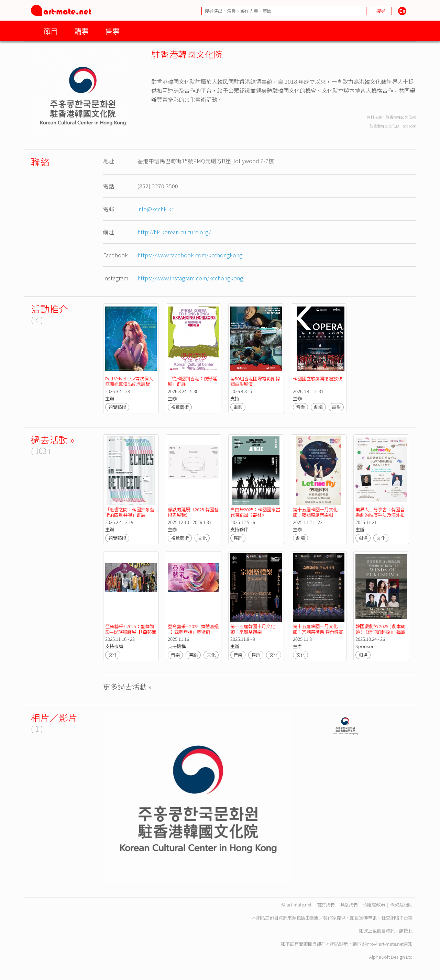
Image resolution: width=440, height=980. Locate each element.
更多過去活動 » (127, 686)
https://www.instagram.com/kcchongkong (190, 278)
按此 (408, 931)
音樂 (300, 407)
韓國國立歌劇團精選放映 (317, 378)
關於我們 (326, 905)
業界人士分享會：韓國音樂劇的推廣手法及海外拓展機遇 (380, 515)
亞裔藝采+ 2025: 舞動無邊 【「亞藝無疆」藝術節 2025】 (194, 632)
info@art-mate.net (385, 944)
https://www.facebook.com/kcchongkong (190, 255)
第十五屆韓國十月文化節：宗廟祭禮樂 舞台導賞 (318, 629)
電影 (238, 407)
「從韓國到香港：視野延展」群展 (192, 381)
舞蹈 (238, 538)
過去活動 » (53, 440)
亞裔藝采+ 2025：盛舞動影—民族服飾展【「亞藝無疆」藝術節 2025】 (131, 632)
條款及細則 (401, 905)
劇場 (318, 407)
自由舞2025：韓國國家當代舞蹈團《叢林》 (255, 512)
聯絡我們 (349, 905)
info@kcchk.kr (155, 209)
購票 (81, 31)
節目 (51, 31)
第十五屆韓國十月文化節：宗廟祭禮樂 (253, 629)
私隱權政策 (374, 905)
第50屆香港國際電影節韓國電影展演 (255, 381)
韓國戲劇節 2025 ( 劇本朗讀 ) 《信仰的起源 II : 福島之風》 (380, 632)
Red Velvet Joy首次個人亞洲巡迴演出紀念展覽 (129, 381)
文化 (202, 538)
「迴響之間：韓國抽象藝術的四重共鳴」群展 (130, 512)
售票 (112, 31)
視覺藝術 (117, 407)
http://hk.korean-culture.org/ (174, 232)
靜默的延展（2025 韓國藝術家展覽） (193, 512)
